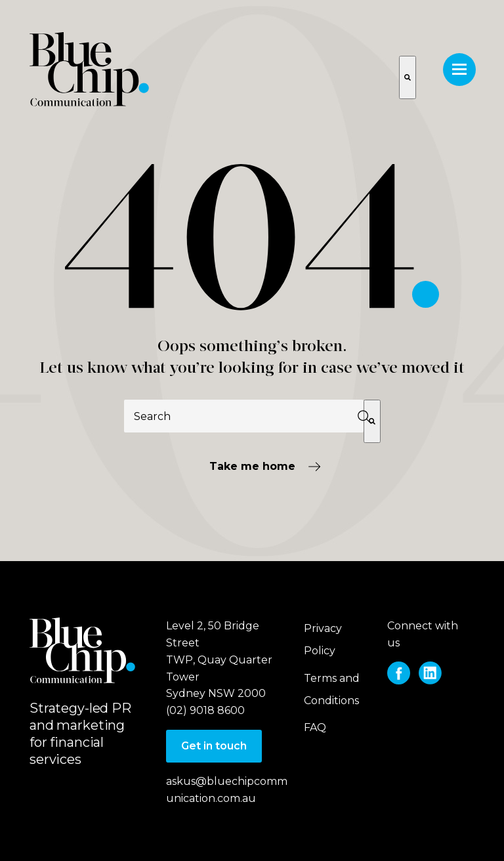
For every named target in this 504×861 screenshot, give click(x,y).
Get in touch (214, 746)
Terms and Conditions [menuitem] (332, 689)
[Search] (372, 421)
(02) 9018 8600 (205, 710)
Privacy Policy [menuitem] (323, 640)
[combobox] (244, 416)
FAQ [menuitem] (315, 727)
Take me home (252, 466)
